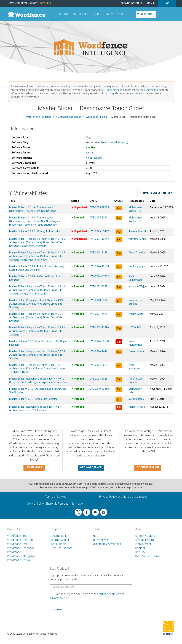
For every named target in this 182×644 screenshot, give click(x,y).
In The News (100, 540)
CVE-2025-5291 (98, 218)
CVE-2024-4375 (98, 286)
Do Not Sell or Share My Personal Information (56, 504)
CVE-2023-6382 (98, 300)
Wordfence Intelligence (22, 556)
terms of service (109, 594)
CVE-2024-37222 (99, 276)
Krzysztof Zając (138, 239)
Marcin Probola (137, 407)
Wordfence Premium (20, 540)
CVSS (119, 201)
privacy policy (58, 598)
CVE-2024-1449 (98, 351)
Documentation (59, 536)
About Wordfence (146, 536)
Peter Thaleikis (137, 253)
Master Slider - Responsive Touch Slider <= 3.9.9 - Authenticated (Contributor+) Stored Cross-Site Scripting (37, 304)
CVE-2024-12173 (99, 266)
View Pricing (146, 14)
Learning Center (59, 540)
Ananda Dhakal (137, 231)
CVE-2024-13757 (99, 239)
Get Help (46, 3)
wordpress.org (94, 158)
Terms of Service (56, 497)
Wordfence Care (17, 544)
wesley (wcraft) (137, 314)
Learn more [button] (34, 468)
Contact (140, 548)
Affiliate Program (146, 540)
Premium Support (61, 548)
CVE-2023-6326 (98, 379)
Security (140, 552)
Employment (143, 544)
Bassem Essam (137, 351)
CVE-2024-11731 (99, 253)
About (122, 14)
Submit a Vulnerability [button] (156, 193)
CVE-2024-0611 (98, 365)
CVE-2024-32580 (99, 328)
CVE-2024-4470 (98, 314)
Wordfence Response (21, 548)
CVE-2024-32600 (99, 341)
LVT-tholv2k (135, 328)
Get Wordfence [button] (91, 468)
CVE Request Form (147, 556)
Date (154, 201)
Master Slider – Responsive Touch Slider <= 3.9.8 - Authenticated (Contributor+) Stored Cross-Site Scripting (37, 331)
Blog (95, 536)
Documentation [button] (148, 468)
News (111, 14)
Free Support (58, 544)
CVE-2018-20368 (99, 389)
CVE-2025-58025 (99, 207)
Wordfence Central (19, 560)
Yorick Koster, (136, 399)
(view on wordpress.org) (115, 142)
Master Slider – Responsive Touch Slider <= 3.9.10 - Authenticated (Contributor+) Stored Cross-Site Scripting (38, 355)
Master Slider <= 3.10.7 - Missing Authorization (35, 231)
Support (98, 14)
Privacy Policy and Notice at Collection (123, 497)
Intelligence (81, 14)
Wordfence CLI (16, 552)
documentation (115, 90)
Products (62, 14)
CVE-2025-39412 (99, 231)
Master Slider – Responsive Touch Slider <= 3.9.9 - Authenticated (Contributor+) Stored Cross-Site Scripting (37, 317)
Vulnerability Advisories (107, 544)
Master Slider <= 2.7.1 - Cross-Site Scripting (33, 399)
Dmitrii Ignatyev (137, 266)
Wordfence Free (17, 536)
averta (89, 153)
